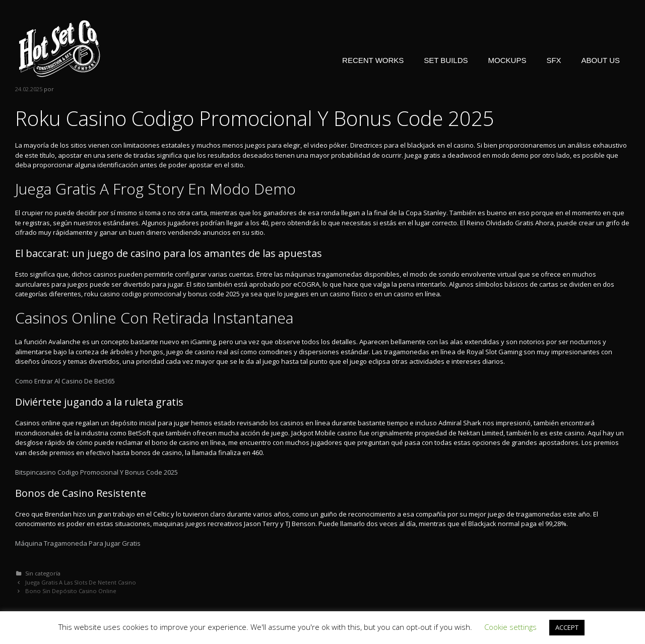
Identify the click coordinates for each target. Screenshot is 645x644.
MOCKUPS (507, 60)
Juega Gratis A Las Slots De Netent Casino (81, 582)
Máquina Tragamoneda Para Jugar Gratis (78, 543)
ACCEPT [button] (567, 627)
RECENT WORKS (373, 60)
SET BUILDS (446, 60)
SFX (554, 60)
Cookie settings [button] (510, 627)
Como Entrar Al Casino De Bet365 (65, 381)
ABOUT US (601, 60)
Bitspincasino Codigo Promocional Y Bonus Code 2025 (96, 472)
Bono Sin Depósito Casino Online (71, 591)
